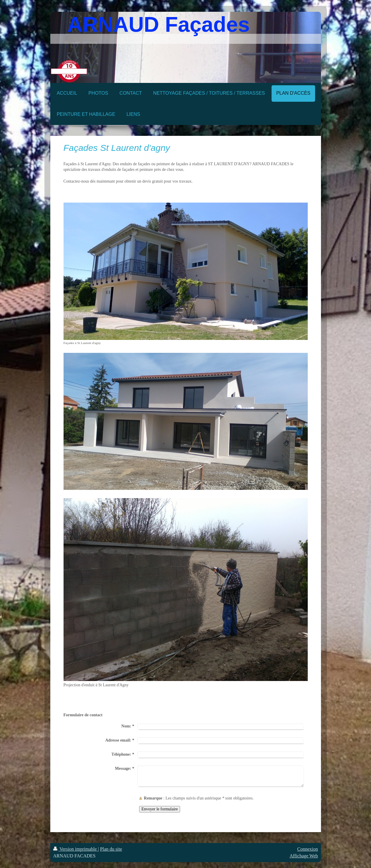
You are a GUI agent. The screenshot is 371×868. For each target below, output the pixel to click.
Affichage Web (304, 856)
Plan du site (111, 849)
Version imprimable (76, 849)
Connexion (307, 849)
